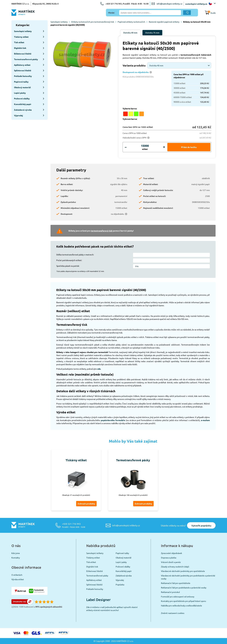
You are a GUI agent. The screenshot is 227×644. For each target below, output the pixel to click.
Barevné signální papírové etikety (165, 22)
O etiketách (17, 575)
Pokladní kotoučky (95, 589)
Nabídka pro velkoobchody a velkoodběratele (181, 605)
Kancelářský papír (124, 571)
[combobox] (179, 65)
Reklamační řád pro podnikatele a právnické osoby (184, 588)
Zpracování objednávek (171, 553)
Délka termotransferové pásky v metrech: (75, 255)
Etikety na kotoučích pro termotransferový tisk (94, 22)
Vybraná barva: (130, 119)
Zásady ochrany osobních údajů (175, 567)
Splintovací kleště (94, 584)
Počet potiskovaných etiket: (69, 260)
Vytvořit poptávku (201, 525)
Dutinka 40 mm (130, 33)
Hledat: (111, 13)
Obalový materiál (123, 558)
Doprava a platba (169, 558)
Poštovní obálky (123, 567)
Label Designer (98, 600)
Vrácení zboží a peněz (171, 562)
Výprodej (120, 580)
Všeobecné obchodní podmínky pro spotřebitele (183, 571)
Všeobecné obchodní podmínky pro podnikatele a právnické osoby (188, 577)
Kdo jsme (16, 553)
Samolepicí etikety (60, 22)
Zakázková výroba (124, 576)
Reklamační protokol (170, 592)
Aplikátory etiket (94, 580)
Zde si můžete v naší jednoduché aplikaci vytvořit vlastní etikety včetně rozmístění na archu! (112, 609)
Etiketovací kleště (95, 571)
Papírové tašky (122, 553)
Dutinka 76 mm (152, 33)
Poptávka (120, 584)
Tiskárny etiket (93, 558)
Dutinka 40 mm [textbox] (156, 65)
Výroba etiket (18, 579)
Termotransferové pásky (97, 576)
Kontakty (16, 558)
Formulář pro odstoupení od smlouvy (178, 597)
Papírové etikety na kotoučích (133, 22)
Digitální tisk (92, 567)
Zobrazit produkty (86, 504)
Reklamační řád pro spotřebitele (176, 583)
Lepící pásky (121, 562)
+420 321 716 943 (74, 525)
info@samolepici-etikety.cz (169, 4)
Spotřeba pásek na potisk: (68, 266)
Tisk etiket (91, 562)
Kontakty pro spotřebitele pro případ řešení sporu (183, 601)
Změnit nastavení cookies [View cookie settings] (173, 613)
